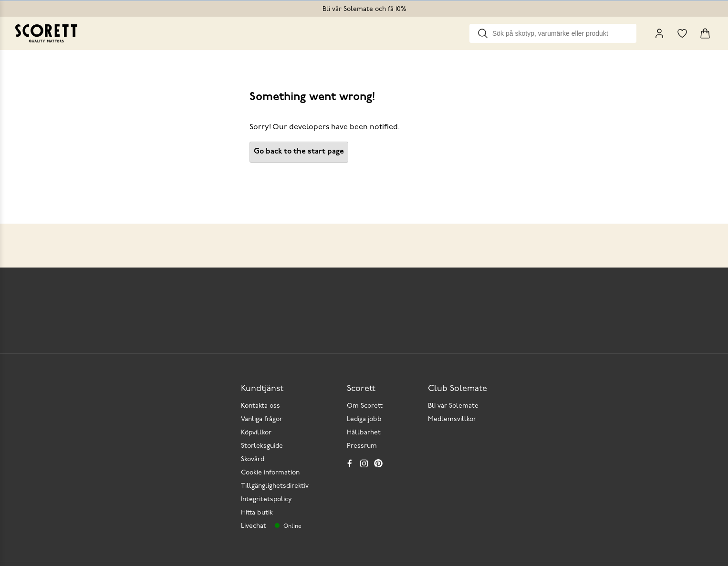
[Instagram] (364, 463)
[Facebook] (350, 463)
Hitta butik (257, 513)
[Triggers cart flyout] (705, 33)
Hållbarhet (364, 433)
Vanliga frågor (262, 419)
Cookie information (270, 473)
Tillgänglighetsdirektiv (275, 486)
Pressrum (362, 446)
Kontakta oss (260, 406)
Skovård (253, 459)
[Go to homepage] (46, 33)
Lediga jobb (364, 419)
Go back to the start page (299, 152)
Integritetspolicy (266, 499)
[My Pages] (659, 33)
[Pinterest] (378, 463)
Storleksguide (262, 446)
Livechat (254, 526)
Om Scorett (365, 406)
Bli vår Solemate (453, 406)
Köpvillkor (256, 433)
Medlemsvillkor (452, 419)
